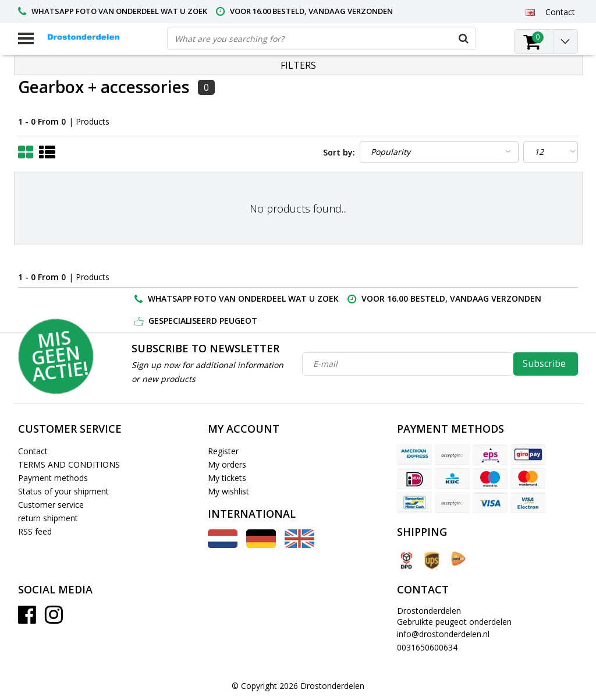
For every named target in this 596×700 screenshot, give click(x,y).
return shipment (48, 518)
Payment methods (53, 478)
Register (223, 451)
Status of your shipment (63, 491)
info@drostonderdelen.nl (443, 634)
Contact (33, 451)
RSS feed (35, 531)
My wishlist (228, 491)
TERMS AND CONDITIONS (69, 464)
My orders (227, 464)
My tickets (227, 478)
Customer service (51, 505)
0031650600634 (427, 647)
